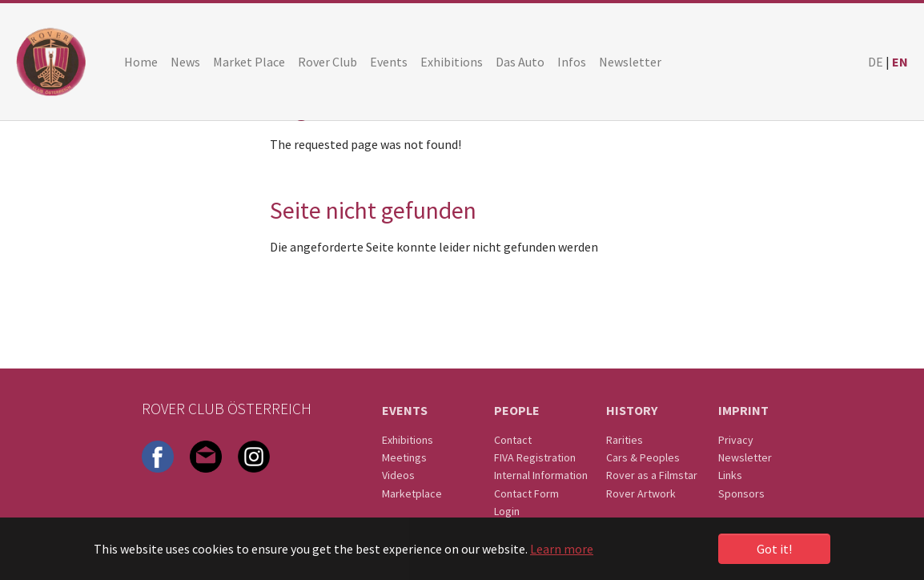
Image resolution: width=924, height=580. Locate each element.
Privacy (736, 440)
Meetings (404, 457)
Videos (398, 475)
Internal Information (541, 475)
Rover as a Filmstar (652, 475)
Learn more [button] (562, 549)
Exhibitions (408, 440)
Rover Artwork (641, 493)
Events (405, 410)
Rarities (625, 440)
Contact (513, 440)
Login (507, 511)
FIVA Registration (535, 457)
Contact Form (526, 493)
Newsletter (745, 457)
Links (730, 475)
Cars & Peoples (643, 457)
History (632, 410)
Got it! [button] (774, 549)
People (517, 410)
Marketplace (412, 493)
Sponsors (741, 493)
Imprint (743, 410)
